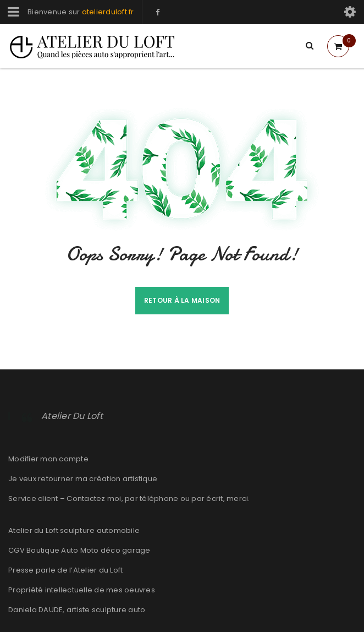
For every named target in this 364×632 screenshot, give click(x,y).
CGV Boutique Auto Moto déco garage (79, 550)
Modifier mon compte (48, 459)
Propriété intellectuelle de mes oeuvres (82, 590)
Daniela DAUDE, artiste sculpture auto (77, 610)
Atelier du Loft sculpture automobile (74, 530)
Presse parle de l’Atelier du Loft (65, 570)
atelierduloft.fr (108, 12)
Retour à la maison (182, 300)
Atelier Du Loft (72, 416)
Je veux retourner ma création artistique (83, 479)
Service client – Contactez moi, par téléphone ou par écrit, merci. (129, 498)
